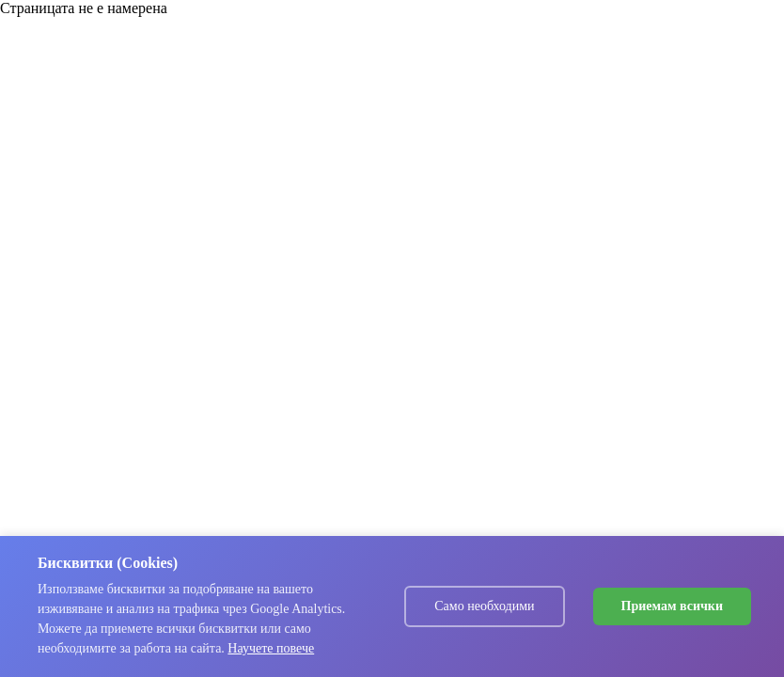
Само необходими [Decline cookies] (484, 606)
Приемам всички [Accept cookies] (672, 606)
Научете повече (271, 648)
